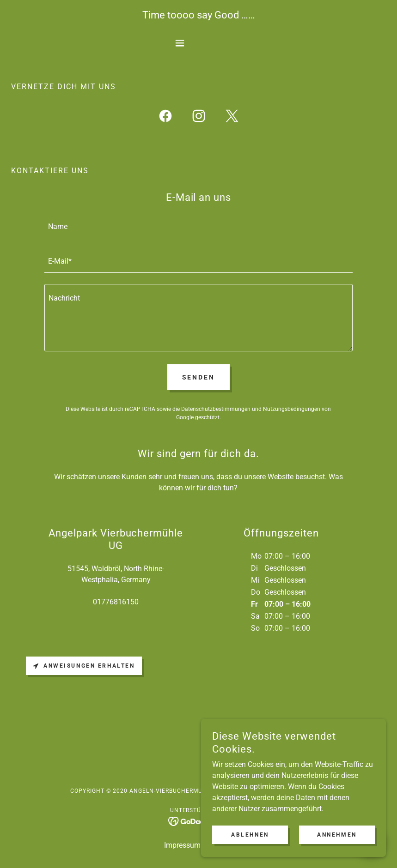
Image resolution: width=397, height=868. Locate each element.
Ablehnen (250, 848)
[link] (165, 118)
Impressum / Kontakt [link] (198, 845)
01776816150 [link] (116, 602)
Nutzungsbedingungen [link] (292, 409)
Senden (199, 377)
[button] (199, 43)
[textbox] (199, 226)
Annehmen (337, 848)
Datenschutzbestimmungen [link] (216, 409)
